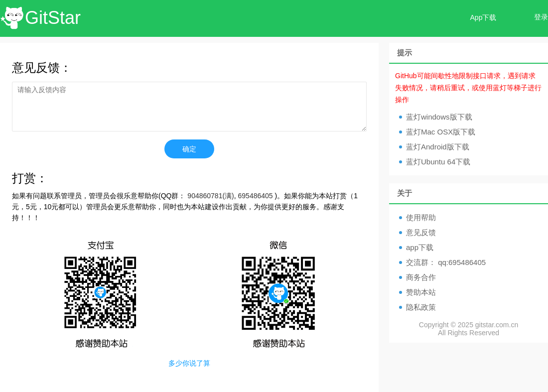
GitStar (53, 18)
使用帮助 (421, 217)
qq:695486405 (462, 262)
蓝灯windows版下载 (439, 117)
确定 (189, 149)
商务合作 (421, 277)
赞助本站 (421, 292)
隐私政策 (421, 307)
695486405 (256, 196)
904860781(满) (210, 196)
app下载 (420, 247)
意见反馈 (421, 232)
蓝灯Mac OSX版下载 (441, 132)
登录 (541, 17)
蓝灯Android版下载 (438, 147)
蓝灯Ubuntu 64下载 (438, 162)
